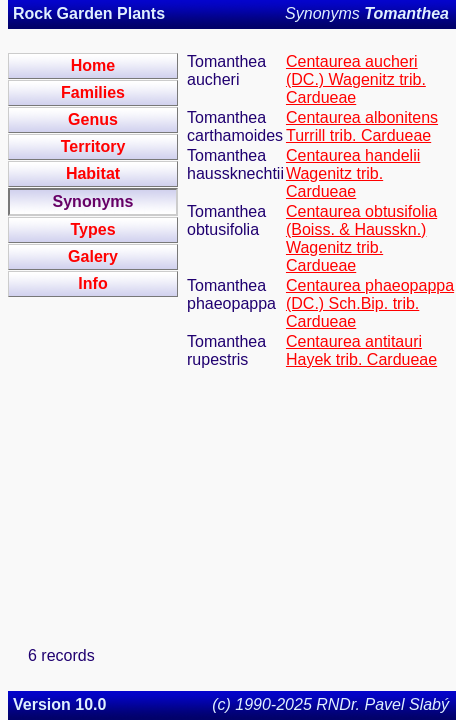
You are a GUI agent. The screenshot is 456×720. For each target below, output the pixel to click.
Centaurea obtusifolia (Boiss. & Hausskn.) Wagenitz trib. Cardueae (361, 238)
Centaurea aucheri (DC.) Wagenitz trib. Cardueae (356, 79)
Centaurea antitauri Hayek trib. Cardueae (361, 350)
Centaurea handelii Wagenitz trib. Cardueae (353, 173)
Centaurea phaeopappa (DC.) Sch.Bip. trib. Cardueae (370, 303)
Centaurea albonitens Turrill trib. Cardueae (362, 126)
